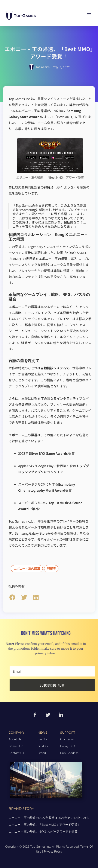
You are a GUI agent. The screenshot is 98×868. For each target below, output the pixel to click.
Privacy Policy (53, 852)
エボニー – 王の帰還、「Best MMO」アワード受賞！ (44, 825)
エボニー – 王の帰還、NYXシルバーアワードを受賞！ (45, 832)
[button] (89, 15)
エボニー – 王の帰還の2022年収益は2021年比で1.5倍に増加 (49, 818)
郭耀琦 (51, 569)
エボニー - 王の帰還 (27, 569)
